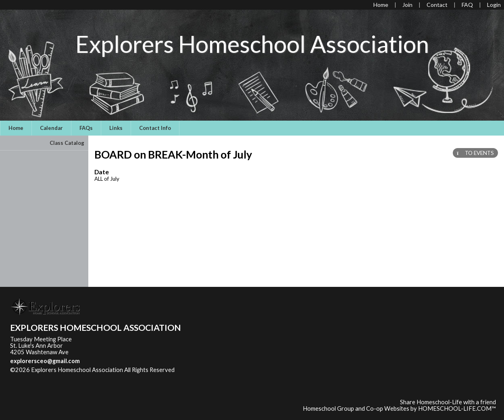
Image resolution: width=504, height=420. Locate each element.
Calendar (51, 128)
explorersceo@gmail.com (45, 361)
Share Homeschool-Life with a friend (448, 402)
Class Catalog (67, 143)
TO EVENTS (475, 153)
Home (16, 128)
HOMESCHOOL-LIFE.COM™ (457, 409)
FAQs (86, 128)
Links (116, 128)
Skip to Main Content (44, 376)
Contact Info (155, 128)
